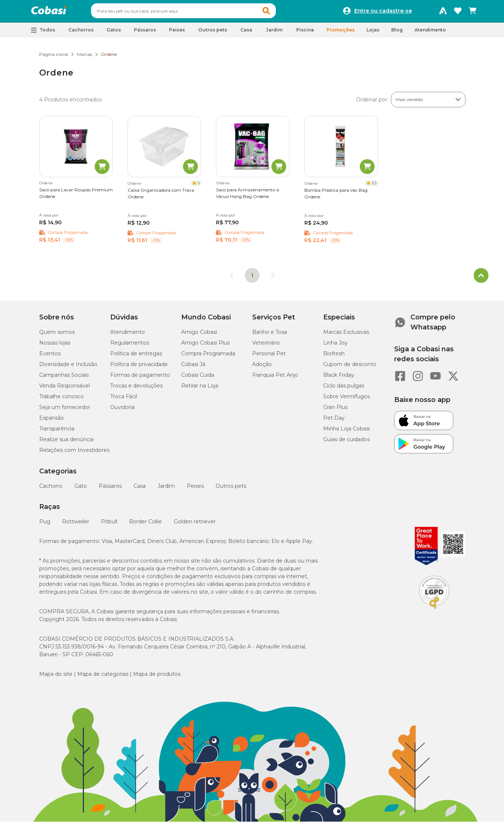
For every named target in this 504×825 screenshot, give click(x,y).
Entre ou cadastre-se (383, 13)
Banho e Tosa (270, 335)
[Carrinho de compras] (473, 13)
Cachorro (51, 489)
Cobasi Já (193, 368)
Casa (140, 489)
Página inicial (54, 58)
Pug (45, 525)
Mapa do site (56, 677)
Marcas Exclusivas (346, 335)
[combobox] (197, 13)
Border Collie (146, 525)
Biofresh (334, 357)
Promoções (341, 33)
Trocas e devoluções (136, 389)
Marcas (84, 58)
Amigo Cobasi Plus (205, 346)
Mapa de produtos (157, 677)
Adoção (262, 368)
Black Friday (339, 378)
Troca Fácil (124, 400)
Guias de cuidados (346, 443)
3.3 (374, 186)
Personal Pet (269, 357)
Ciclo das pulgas (344, 389)
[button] (280, 13)
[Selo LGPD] (434, 613)
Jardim (166, 489)
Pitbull (109, 525)
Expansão (52, 421)
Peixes (195, 489)
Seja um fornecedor (65, 410)
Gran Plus (335, 410)
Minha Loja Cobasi (346, 432)
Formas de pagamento (140, 378)
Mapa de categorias (103, 677)
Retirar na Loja (200, 389)
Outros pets (231, 489)
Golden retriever (195, 525)
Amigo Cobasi (199, 335)
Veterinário (266, 346)
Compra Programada (208, 357)
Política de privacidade (139, 368)
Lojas (373, 33)
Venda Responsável (65, 389)
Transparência (57, 432)
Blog (397, 33)
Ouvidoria (122, 410)
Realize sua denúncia (66, 443)
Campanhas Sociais (64, 378)
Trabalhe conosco (62, 400)
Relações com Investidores (74, 453)
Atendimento (430, 33)
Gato (81, 489)
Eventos (50, 357)
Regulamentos (130, 346)
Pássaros (110, 489)
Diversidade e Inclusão (68, 368)
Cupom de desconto (350, 368)
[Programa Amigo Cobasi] (443, 13)
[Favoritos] (458, 13)
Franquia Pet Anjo (275, 378)
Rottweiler (76, 525)
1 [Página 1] (252, 279)
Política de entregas (136, 357)
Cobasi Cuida (198, 378)
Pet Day (334, 421)
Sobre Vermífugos (346, 400)
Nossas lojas (55, 346)
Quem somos (57, 335)
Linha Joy (335, 346)
